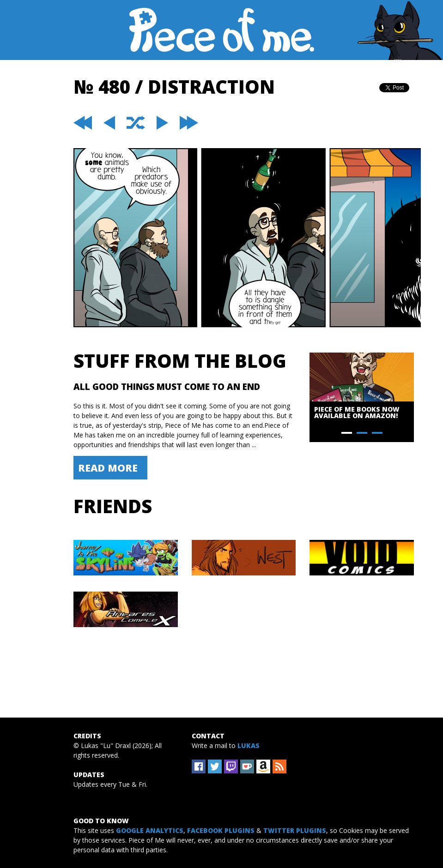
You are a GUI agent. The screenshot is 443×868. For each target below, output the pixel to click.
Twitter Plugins (295, 830)
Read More (108, 468)
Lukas (249, 745)
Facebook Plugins (221, 830)
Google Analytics (150, 830)
